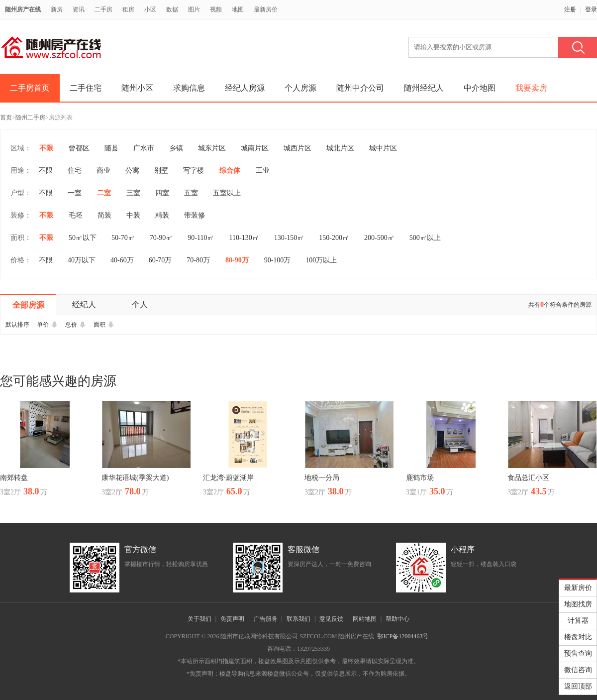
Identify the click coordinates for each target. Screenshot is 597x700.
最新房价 (266, 9)
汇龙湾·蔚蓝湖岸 (228, 478)
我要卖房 (531, 88)
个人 (140, 304)
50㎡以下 (83, 238)
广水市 (144, 148)
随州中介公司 (360, 88)
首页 (6, 117)
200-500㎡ (379, 238)
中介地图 (480, 88)
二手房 (103, 9)
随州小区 (137, 88)
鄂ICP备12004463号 (403, 636)
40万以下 (82, 260)
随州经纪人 (424, 88)
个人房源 (300, 88)
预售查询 (578, 653)
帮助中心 (398, 619)
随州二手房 (30, 117)
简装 (104, 215)
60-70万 (160, 260)
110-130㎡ (244, 238)
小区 (150, 9)
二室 (104, 193)
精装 (162, 215)
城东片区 (212, 148)
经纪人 (84, 304)
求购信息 (189, 88)
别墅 (161, 171)
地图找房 (578, 604)
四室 (162, 193)
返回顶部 (578, 686)
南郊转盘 (14, 478)
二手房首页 (30, 88)
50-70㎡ (123, 238)
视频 (216, 9)
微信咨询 (578, 670)
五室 (191, 193)
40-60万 (122, 260)
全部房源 (28, 305)
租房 (128, 9)
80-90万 (237, 260)
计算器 (578, 621)
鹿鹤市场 (420, 478)
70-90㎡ (161, 238)
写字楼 (194, 171)
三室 (133, 193)
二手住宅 (86, 88)
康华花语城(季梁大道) (135, 478)
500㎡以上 (425, 238)
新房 (57, 9)
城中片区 (383, 148)
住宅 (75, 171)
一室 (75, 193)
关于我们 (199, 619)
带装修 (195, 215)
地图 (238, 9)
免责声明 (232, 619)
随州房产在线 (23, 9)
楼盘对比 (578, 637)
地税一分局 (322, 478)
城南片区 (255, 148)
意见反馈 (331, 619)
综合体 (230, 171)
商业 (103, 171)
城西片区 (298, 148)
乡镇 (176, 148)
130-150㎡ (289, 238)
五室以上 (227, 193)
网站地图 (365, 619)
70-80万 (198, 260)
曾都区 (79, 148)
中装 (133, 215)
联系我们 (298, 619)
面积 (104, 325)
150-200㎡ (334, 238)
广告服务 (266, 619)
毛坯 (76, 215)
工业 (263, 171)
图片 (194, 9)
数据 (172, 9)
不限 (46, 148)
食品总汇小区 (528, 478)
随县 (111, 148)
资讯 (79, 9)
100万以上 (321, 260)
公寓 (132, 171)
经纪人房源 (245, 88)
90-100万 (278, 260)
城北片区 (340, 148)
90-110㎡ (201, 238)
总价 (76, 325)
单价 (47, 325)
